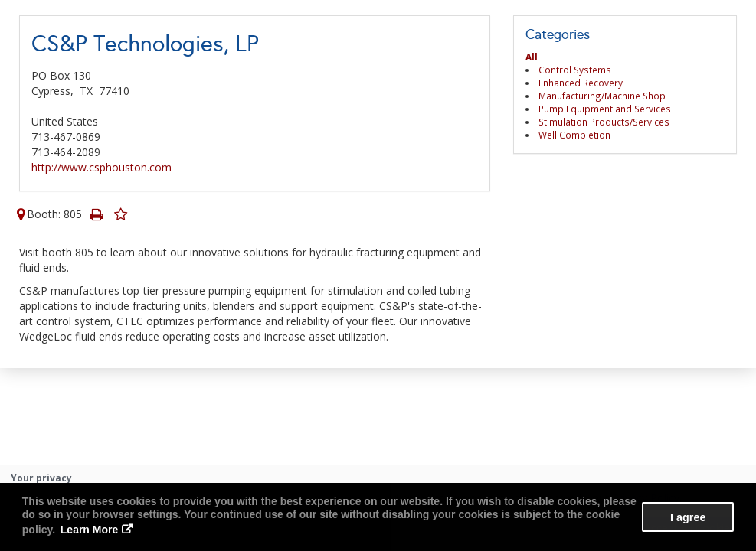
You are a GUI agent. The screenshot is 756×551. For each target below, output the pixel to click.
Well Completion (574, 135)
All (532, 57)
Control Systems (575, 70)
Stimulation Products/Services (604, 122)
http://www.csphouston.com (101, 167)
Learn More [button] (89, 530)
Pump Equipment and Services (605, 109)
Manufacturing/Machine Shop (602, 96)
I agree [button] (688, 517)
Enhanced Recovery (581, 83)
